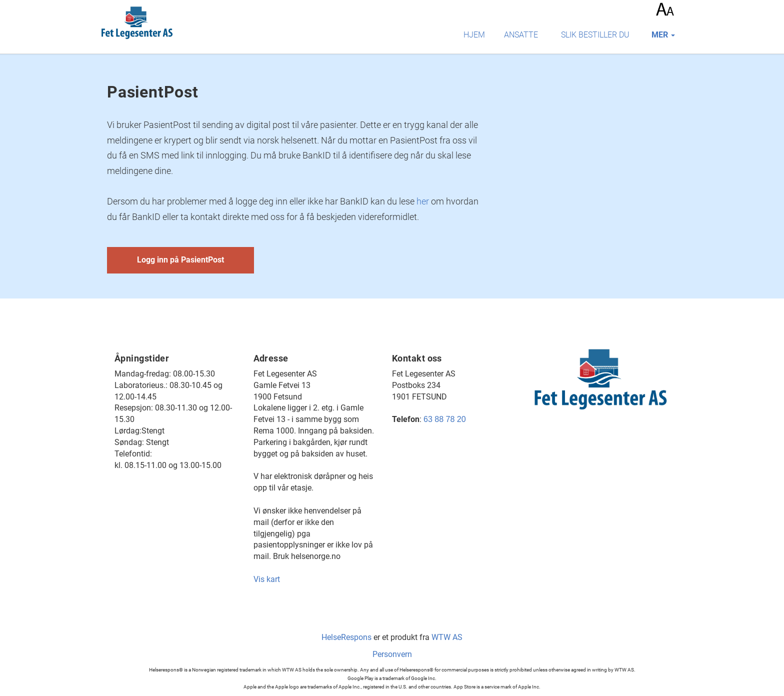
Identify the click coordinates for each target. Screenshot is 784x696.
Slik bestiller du (595, 35)
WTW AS (447, 637)
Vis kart (267, 579)
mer (663, 35)
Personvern (392, 654)
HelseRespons (346, 637)
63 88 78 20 (445, 419)
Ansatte (521, 35)
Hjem (474, 35)
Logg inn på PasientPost (180, 260)
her (423, 201)
